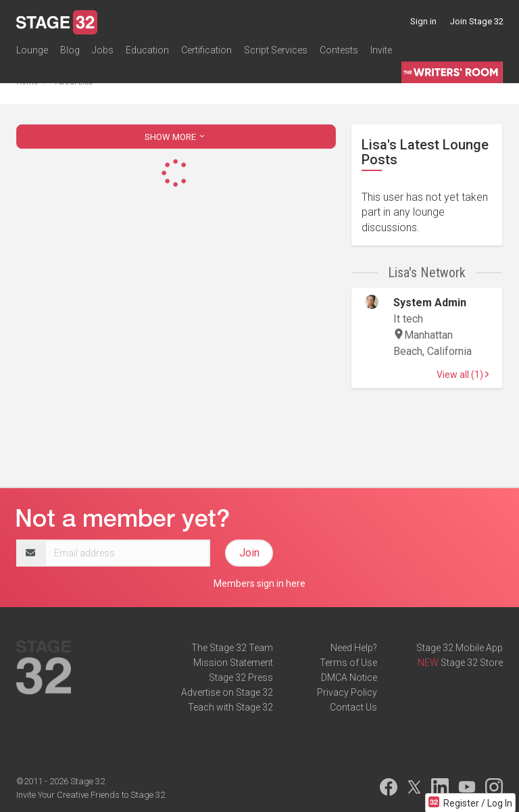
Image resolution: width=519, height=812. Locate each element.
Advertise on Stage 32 (227, 692)
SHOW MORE (176, 137)
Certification (206, 50)
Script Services (276, 50)
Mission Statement (233, 663)
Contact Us (353, 707)
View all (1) (463, 375)
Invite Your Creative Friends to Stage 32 (91, 795)
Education (147, 50)
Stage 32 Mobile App (460, 648)
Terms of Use (348, 663)
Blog (70, 50)
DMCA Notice (349, 677)
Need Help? (354, 648)
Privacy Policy (347, 692)
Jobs (103, 50)
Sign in (423, 21)
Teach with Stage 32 (230, 707)
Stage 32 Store (472, 663)
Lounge (32, 50)
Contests (339, 50)
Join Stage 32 (477, 21)
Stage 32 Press (241, 677)
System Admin (430, 303)
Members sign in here (259, 583)
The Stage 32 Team (232, 648)
